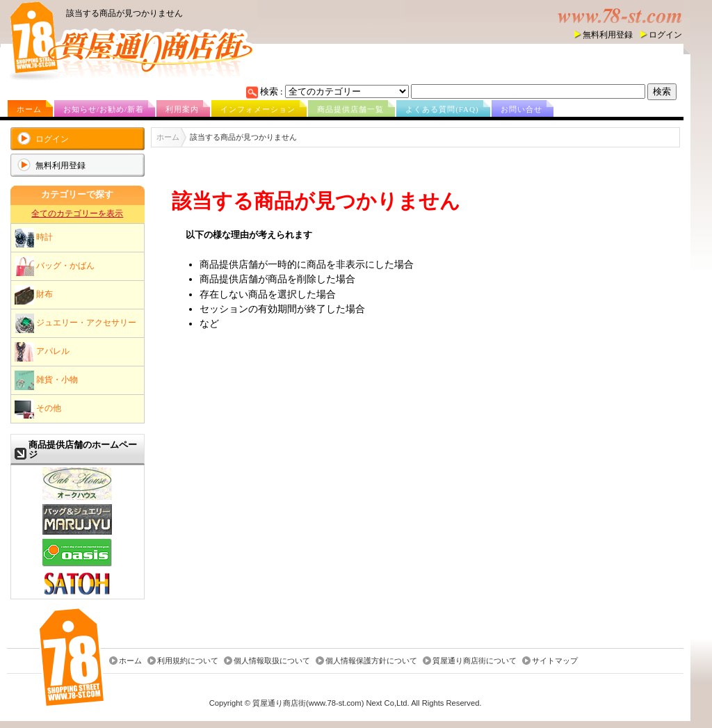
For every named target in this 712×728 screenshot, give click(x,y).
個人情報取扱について (272, 661)
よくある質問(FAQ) (442, 109)
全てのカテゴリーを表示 (77, 213)
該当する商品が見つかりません (124, 13)
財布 (34, 295)
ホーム (29, 109)
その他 (38, 409)
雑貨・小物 (46, 380)
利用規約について (188, 661)
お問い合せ (521, 109)
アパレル (42, 352)
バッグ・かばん (55, 266)
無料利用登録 (608, 35)
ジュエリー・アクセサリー (75, 323)
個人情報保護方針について (371, 661)
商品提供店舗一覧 (350, 109)
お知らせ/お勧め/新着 (104, 109)
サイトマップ (555, 661)
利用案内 (182, 109)
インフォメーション (258, 109)
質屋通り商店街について (475, 661)
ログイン (665, 35)
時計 (34, 238)
